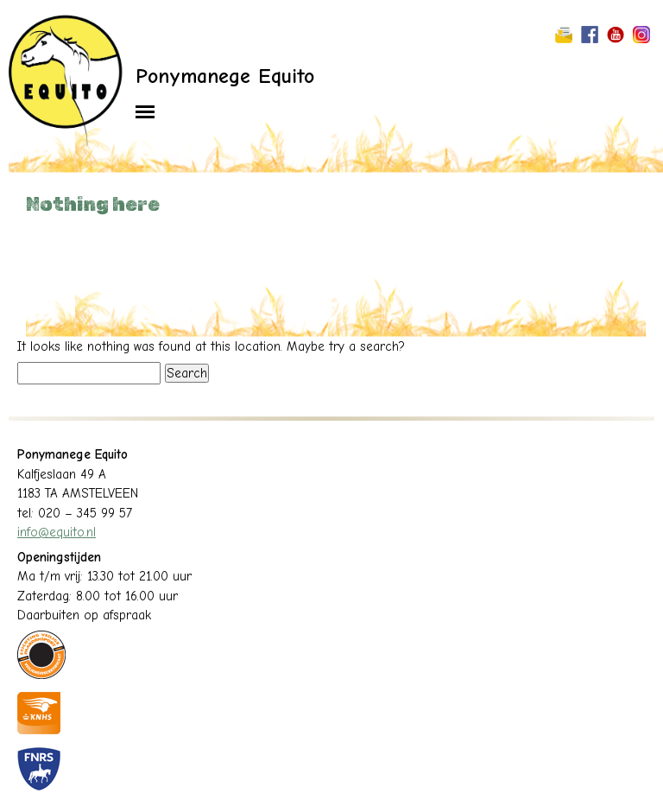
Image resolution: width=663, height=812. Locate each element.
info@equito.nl (57, 532)
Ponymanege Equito (225, 76)
